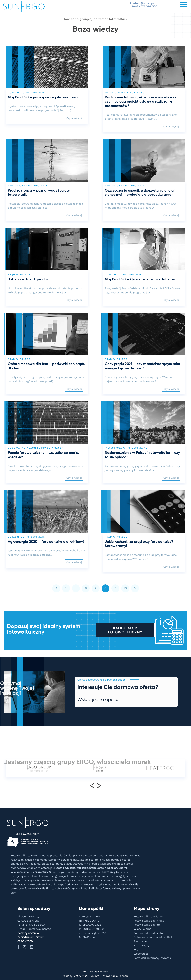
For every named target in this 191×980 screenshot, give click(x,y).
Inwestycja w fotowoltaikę (126, 448)
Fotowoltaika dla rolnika (149, 921)
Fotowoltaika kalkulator (149, 933)
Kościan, (113, 868)
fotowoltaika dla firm (38, 889)
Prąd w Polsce (19, 275)
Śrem (93, 868)
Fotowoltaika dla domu (148, 917)
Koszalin (107, 872)
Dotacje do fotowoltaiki (27, 93)
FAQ (136, 950)
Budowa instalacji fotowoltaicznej (35, 448)
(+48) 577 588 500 (145, 6)
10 (125, 588)
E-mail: (35, 929)
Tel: (31, 925)
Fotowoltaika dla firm (147, 925)
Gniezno (70, 868)
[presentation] (92, 785)
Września (82, 868)
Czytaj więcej (74, 118)
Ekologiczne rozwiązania (28, 186)
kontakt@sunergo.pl (144, 3)
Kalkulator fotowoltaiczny (125, 630)
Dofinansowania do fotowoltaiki (154, 937)
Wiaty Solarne (143, 929)
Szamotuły (41, 872)
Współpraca (141, 954)
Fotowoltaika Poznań (115, 976)
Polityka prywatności (96, 971)
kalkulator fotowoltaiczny (105, 889)
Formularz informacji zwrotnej (153, 958)
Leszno (60, 868)
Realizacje (140, 941)
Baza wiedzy (142, 945)
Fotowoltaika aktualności (125, 93)
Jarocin (102, 868)
